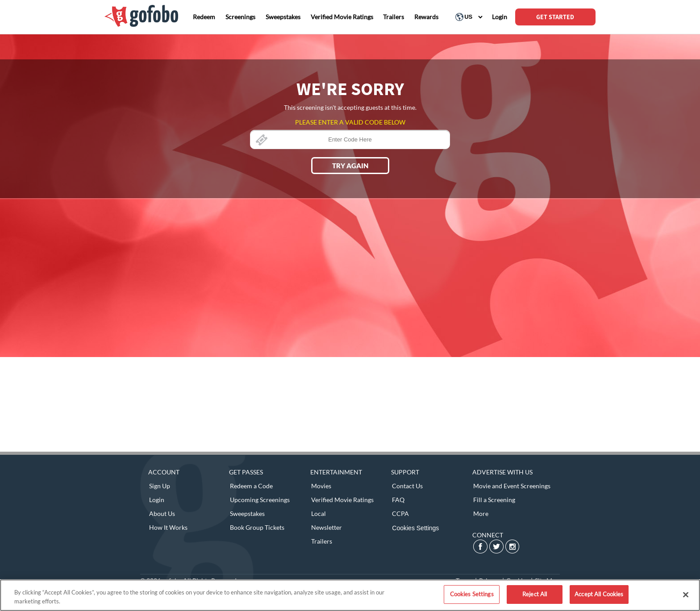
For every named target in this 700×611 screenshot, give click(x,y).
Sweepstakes (247, 513)
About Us (162, 513)
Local (319, 513)
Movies (321, 486)
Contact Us (407, 486)
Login (157, 500)
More (481, 513)
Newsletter (327, 527)
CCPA (400, 513)
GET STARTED (555, 17)
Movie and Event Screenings (512, 486)
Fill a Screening (494, 500)
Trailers (322, 541)
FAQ (398, 500)
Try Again (350, 166)
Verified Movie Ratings (342, 500)
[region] (350, 595)
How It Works (168, 527)
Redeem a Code (251, 486)
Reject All (535, 594)
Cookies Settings (415, 528)
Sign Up (160, 486)
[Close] (686, 594)
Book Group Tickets (257, 527)
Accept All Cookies (599, 594)
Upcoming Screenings (260, 500)
